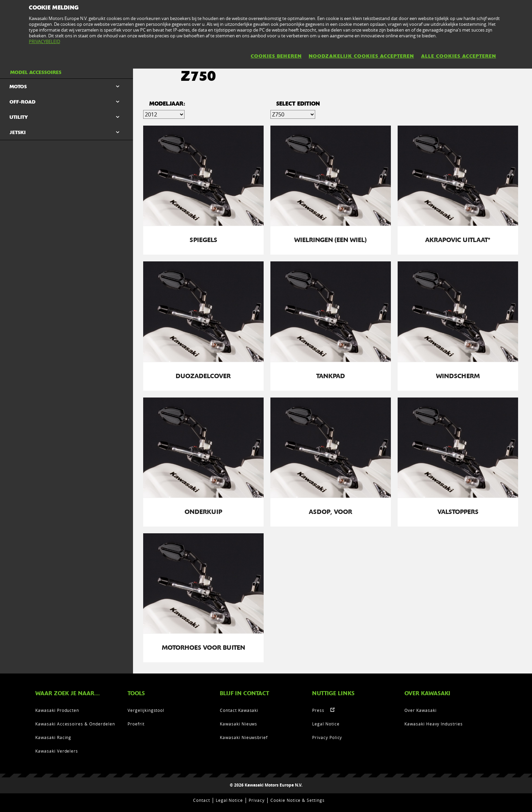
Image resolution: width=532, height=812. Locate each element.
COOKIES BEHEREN (276, 56)
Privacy (257, 800)
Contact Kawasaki (239, 710)
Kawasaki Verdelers (57, 751)
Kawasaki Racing (53, 737)
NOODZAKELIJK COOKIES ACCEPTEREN (361, 56)
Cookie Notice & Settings (298, 800)
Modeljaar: (167, 104)
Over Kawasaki (420, 710)
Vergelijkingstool (146, 710)
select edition (298, 104)
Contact (202, 800)
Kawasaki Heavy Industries (434, 724)
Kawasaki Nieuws (239, 724)
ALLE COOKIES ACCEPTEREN (459, 56)
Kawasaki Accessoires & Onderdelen (75, 724)
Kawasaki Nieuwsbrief (244, 737)
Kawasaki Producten (57, 710)
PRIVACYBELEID (44, 41)
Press (318, 710)
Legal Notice (326, 724)
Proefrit (136, 724)
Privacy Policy (327, 737)
